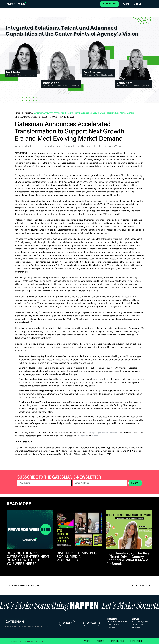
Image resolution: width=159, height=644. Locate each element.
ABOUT (100, 641)
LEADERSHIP (136, 641)
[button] (150, 4)
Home (17, 113)
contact (91, 623)
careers (67, 623)
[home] (17, 4)
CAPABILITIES (117, 641)
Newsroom (27, 113)
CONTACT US (109, 4)
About (138, 4)
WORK (87, 641)
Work (126, 4)
